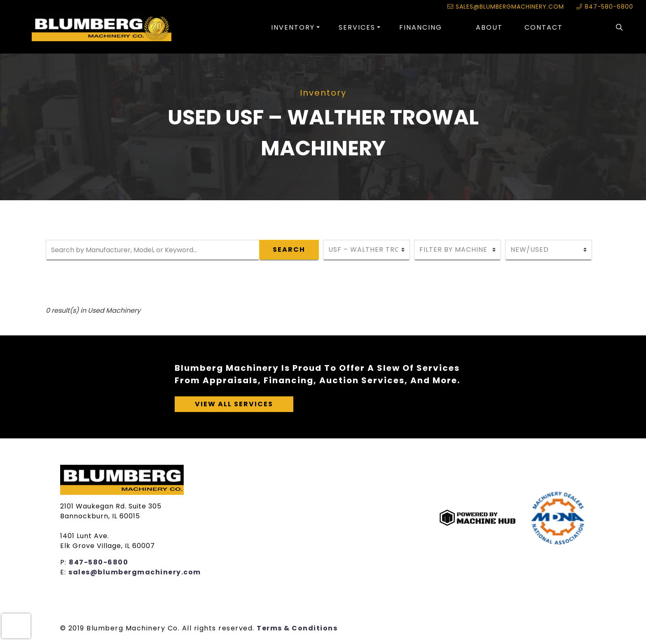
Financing (421, 27)
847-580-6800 (605, 7)
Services (357, 27)
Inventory (293, 27)
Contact (544, 27)
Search (289, 249)
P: (65, 562)
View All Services (234, 404)
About (489, 27)
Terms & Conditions (297, 628)
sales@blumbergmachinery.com (506, 7)
